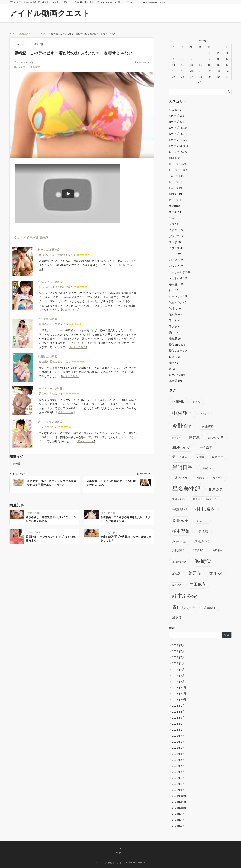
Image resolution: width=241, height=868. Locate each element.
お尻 (174, 224)
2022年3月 (178, 778)
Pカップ (175, 200)
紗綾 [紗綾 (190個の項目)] (176, 573)
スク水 (175, 242)
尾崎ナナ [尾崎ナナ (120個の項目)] (218, 457)
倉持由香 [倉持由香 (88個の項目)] (177, 438)
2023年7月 (178, 718)
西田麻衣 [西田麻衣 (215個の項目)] (198, 584)
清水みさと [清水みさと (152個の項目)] (203, 541)
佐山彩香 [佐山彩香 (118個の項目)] (208, 427)
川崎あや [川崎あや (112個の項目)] (206, 468)
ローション (178, 296)
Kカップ (176, 182)
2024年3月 (178, 669)
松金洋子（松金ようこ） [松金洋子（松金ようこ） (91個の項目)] (206, 499)
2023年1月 (178, 754)
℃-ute (174, 218)
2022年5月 (178, 766)
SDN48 (175, 206)
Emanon (141, 863)
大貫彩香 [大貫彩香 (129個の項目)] (206, 448)
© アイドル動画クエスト (109, 863)
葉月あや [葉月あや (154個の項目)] (216, 574)
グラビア (176, 236)
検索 (172, 628)
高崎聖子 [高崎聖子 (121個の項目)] (210, 608)
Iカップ (173, 170)
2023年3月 (178, 742)
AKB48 (175, 110)
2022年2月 (178, 784)
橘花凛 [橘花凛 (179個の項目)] (203, 531)
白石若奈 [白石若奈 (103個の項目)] (218, 550)
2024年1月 (178, 681)
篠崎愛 (36, 67)
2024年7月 (178, 645)
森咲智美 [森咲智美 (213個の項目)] (180, 521)
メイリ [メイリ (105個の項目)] (197, 402)
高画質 (176, 381)
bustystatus (143, 62)
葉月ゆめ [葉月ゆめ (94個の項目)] (177, 585)
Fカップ (174, 146)
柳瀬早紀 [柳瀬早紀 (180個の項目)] (180, 509)
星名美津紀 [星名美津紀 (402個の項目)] (186, 489)
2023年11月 (179, 694)
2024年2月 (178, 675)
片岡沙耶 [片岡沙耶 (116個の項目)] (178, 550)
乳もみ (173, 302)
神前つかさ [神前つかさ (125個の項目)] (180, 562)
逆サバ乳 (39, 44)
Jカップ (176, 176)
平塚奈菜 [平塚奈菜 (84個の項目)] (200, 478)
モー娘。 (176, 284)
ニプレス (176, 248)
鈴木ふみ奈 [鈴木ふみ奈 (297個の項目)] (185, 595)
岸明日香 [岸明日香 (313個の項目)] (182, 467)
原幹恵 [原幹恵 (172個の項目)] (194, 437)
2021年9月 (178, 814)
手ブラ (176, 327)
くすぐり (177, 230)
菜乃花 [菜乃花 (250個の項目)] (195, 573)
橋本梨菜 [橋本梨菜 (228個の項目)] (181, 531)
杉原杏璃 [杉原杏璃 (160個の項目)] (216, 489)
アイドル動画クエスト (50, 13)
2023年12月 (179, 688)
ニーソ (175, 254)
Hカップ (174, 164)
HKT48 (174, 158)
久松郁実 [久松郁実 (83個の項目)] (205, 414)
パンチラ (176, 266)
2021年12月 (179, 796)
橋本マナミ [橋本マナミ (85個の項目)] (202, 521)
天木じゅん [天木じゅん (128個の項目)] (180, 457)
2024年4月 (178, 663)
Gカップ (22, 44)
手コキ (175, 321)
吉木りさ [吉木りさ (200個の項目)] (216, 437)
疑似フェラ (178, 351)
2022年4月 (178, 772)
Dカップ (174, 134)
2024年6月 (178, 651)
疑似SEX (177, 345)
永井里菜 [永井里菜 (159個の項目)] (179, 541)
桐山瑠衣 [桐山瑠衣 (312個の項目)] (205, 509)
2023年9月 (178, 706)
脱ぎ (174, 363)
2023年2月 (178, 748)
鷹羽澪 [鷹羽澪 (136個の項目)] (177, 617)
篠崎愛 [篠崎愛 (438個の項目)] (203, 561)
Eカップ (174, 140)
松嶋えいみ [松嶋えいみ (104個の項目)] (179, 499)
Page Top (120, 850)
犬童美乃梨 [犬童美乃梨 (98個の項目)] (198, 550)
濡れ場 (175, 339)
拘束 (174, 333)
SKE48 (175, 212)
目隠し (175, 357)
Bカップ (177, 122)
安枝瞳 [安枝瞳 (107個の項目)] (200, 457)
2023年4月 (178, 736)
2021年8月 (178, 820)
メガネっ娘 (178, 278)
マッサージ (176, 272)
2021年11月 (179, 802)
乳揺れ (176, 308)
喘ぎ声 (176, 314)
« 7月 (199, 82)
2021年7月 (178, 826)
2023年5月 (178, 730)
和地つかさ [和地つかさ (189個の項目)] (182, 448)
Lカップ (176, 188)
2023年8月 (178, 712)
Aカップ (177, 116)
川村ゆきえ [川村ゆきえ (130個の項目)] (180, 478)
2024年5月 (178, 657)
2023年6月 (178, 724)
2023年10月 (179, 700)
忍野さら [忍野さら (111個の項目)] (218, 478)
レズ (174, 290)
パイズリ (176, 260)
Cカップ (174, 128)
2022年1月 (178, 790)
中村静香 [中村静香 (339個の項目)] (182, 413)
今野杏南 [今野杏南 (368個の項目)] (183, 426)
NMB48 (175, 194)
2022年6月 (178, 760)
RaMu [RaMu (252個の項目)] (178, 401)
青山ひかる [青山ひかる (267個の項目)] (184, 607)
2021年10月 (179, 808)
